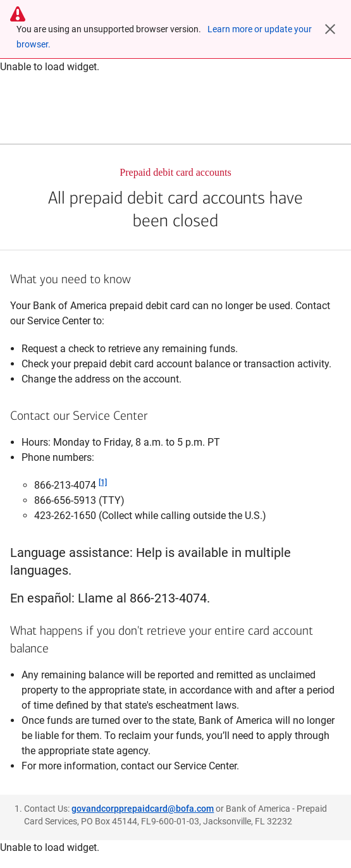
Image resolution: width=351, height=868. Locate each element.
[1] (103, 482)
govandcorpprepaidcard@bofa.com (143, 809)
